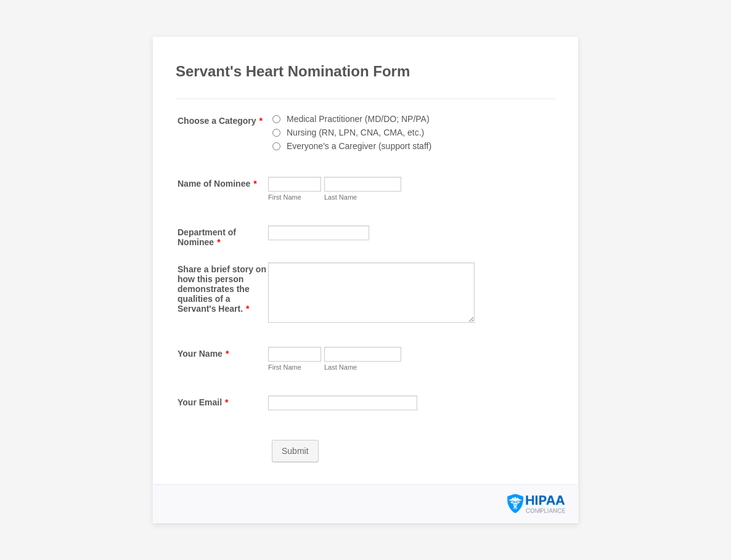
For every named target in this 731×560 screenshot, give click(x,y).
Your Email (203, 402)
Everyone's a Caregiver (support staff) (359, 146)
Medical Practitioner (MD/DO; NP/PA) (358, 119)
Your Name (203, 354)
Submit (295, 451)
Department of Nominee (207, 237)
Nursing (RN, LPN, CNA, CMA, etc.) (355, 132)
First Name (285, 197)
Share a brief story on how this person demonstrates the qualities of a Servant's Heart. (222, 289)
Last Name (341, 197)
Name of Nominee (217, 184)
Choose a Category (220, 121)
